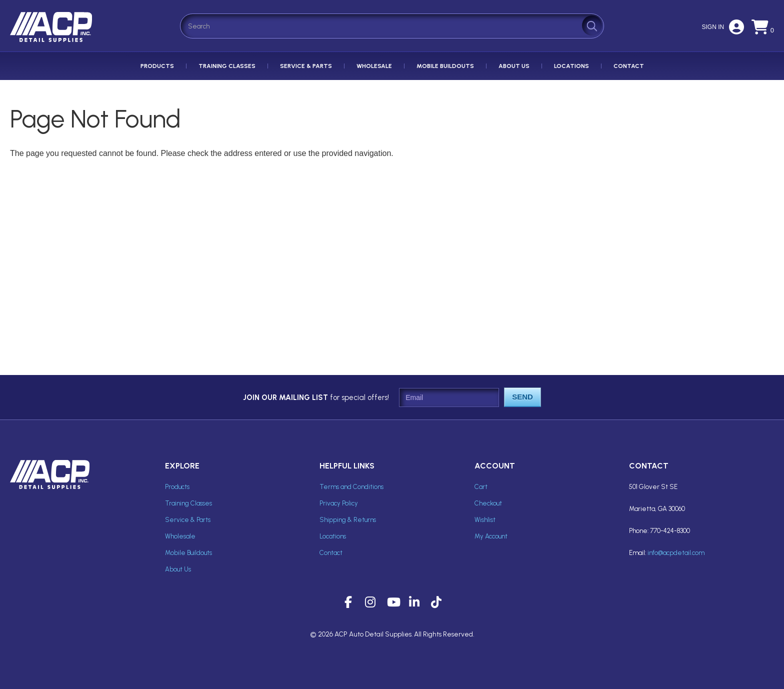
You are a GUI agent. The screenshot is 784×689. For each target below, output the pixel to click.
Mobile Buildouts (445, 66)
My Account (491, 536)
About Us (514, 66)
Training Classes (227, 66)
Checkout (488, 503)
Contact (629, 66)
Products (157, 66)
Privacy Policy (339, 503)
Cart (481, 487)
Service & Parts (306, 66)
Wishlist (485, 520)
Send (522, 397)
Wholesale (374, 66)
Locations (571, 66)
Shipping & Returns (348, 520)
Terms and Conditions (351, 487)
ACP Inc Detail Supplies (52, 42)
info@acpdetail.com (676, 553)
